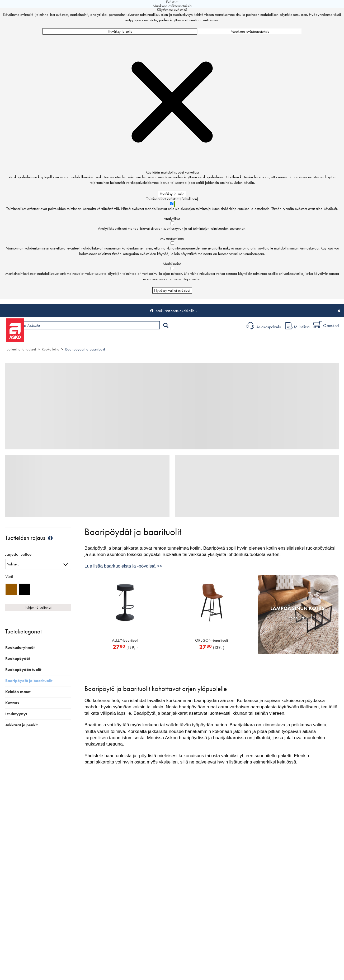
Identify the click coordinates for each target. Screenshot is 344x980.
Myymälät (89, 339)
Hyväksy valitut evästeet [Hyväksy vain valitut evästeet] (172, 290)
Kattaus (12, 703)
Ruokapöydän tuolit (23, 670)
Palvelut (116, 339)
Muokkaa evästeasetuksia (250, 31)
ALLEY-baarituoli (125, 640)
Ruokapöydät (18, 659)
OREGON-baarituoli (211, 640)
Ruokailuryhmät (20, 647)
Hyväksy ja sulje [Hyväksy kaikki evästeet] (120, 31)
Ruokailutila (51, 349)
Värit (9, 576)
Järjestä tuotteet (19, 554)
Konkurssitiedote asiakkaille (175, 311)
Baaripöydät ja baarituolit (85, 349)
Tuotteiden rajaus (30, 538)
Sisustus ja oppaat (147, 339)
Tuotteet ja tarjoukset (50, 339)
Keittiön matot (18, 692)
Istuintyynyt (16, 714)
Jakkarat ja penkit (21, 725)
